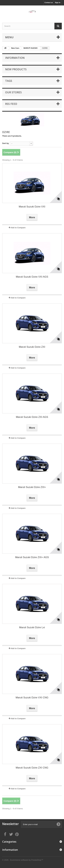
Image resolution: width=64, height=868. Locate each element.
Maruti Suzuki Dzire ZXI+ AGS (32, 557)
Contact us (49, 3)
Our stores (13, 92)
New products (16, 69)
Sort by (6, 143)
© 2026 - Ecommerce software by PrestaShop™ (23, 860)
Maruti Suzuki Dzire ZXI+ (32, 487)
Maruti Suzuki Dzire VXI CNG (32, 698)
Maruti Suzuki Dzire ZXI (32, 347)
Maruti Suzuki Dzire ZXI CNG (32, 768)
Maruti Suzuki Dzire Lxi (32, 627)
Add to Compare (18, 228)
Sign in (58, 3)
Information (15, 58)
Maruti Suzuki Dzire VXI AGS (32, 277)
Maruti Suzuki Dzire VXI (32, 207)
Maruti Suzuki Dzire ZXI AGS (32, 417)
